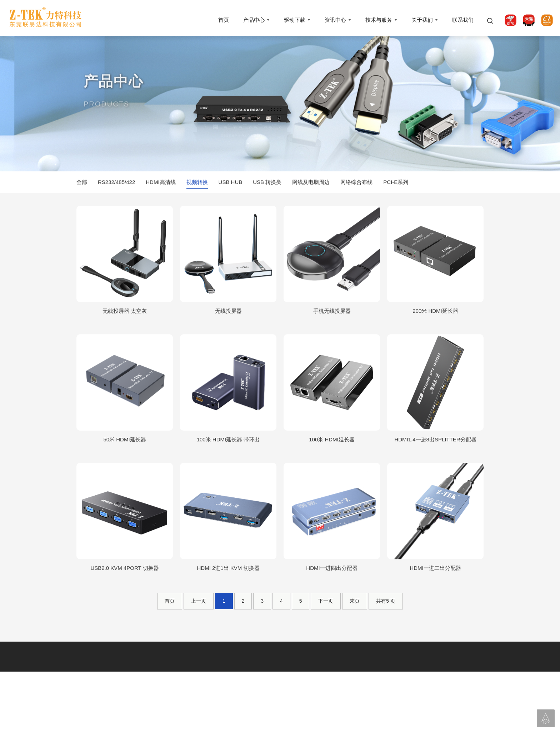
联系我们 (463, 20)
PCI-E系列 (396, 183)
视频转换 (197, 183)
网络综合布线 (356, 183)
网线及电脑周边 (311, 183)
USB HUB (231, 183)
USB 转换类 (267, 183)
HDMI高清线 (161, 183)
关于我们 (422, 20)
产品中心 (254, 20)
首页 (224, 20)
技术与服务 (379, 20)
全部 (82, 183)
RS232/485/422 (116, 183)
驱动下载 (295, 20)
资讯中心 (335, 20)
